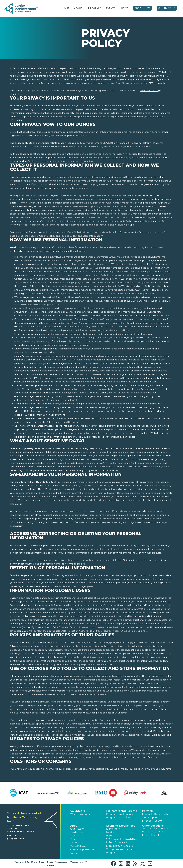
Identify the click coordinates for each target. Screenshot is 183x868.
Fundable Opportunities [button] (156, 814)
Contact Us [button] (15, 836)
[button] (83, 8)
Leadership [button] (77, 832)
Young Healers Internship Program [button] (121, 851)
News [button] (73, 853)
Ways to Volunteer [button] (81, 814)
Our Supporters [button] (151, 818)
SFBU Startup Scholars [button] (119, 846)
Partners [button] (148, 811)
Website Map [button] (76, 862)
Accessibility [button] (61, 862)
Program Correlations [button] (119, 818)
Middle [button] (110, 832)
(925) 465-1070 (15, 839)
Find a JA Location (152, 835)
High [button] (109, 836)
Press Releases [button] (79, 846)
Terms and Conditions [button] (26, 862)
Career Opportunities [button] (83, 850)
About (78, 8)
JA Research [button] (77, 843)
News (125, 8)
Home (66, 8)
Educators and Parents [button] (122, 811)
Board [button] (74, 839)
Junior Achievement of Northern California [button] (155, 830)
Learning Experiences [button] (121, 826)
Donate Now (143, 8)
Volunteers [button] (78, 811)
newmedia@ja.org (150, 90)
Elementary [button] (113, 829)
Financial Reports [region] (152, 821)
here (145, 631)
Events (111, 8)
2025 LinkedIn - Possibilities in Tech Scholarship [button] (122, 841)
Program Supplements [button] (119, 814)
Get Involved (167, 8)
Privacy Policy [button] (46, 862)
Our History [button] (77, 829)
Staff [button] (73, 836)
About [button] (74, 826)
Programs (95, 8)
